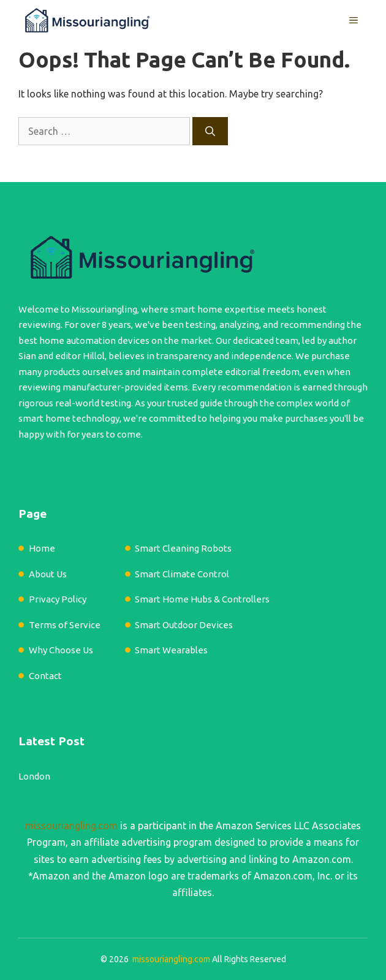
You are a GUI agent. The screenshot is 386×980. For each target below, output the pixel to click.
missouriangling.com (71, 826)
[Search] (210, 131)
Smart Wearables (171, 650)
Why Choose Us (61, 650)
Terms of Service (65, 625)
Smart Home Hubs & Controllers (202, 599)
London (34, 776)
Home (42, 548)
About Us (48, 574)
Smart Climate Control (182, 574)
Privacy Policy (58, 599)
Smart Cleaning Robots (183, 548)
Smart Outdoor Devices (184, 625)
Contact (45, 676)
